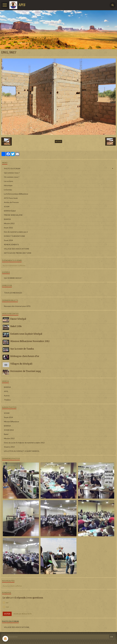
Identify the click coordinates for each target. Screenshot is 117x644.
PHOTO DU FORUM (12, 169)
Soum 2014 (8, 240)
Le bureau (8, 190)
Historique (8, 185)
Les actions (8, 181)
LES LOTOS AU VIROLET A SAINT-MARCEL (22, 451)
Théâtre (7, 400)
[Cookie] (5, 639)
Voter (7, 614)
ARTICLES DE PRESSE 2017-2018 (18, 253)
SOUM (7, 207)
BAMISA (7, 219)
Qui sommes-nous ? (12, 173)
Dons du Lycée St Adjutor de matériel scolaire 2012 (24, 443)
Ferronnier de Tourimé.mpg (26, 371)
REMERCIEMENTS (11, 244)
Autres (7, 396)
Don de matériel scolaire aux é (16, 232)
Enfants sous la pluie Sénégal (26, 334)
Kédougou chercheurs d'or (25, 356)
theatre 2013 (9, 447)
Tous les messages (13, 293)
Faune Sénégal (18, 319)
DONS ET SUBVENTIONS (14, 236)
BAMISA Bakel (10, 211)
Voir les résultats (22, 614)
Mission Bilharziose (11, 422)
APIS (6, 391)
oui (5, 603)
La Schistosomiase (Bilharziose (16, 194)
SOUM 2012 (9, 430)
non (6, 607)
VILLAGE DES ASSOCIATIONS (17, 249)
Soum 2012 (8, 228)
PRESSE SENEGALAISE (13, 215)
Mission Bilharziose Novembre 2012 (30, 341)
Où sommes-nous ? (12, 177)
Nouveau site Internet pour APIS (17, 306)
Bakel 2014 (16, 326)
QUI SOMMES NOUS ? (13, 278)
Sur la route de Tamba (22, 349)
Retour (58, 141)
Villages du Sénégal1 (21, 364)
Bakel (6, 434)
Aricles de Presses (11, 202)
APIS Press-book (11, 198)
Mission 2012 (9, 223)
